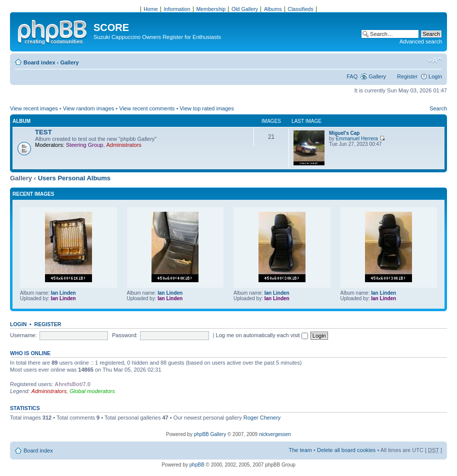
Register (407, 76)
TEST (43, 132)
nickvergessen (275, 434)
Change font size (435, 60)
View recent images (34, 108)
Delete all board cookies (346, 450)
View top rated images (207, 108)
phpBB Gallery (210, 434)
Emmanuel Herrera (356, 139)
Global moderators (92, 391)
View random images (89, 108)
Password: (125, 335)
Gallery (69, 62)
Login (435, 76)
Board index (39, 62)
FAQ (352, 76)
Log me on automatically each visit (262, 335)
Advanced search (421, 41)
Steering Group (85, 145)
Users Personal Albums (74, 178)
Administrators (124, 145)
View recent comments (147, 108)
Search (438, 108)
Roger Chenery (262, 418)
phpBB (197, 465)
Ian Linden (63, 293)
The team (300, 450)
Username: (23, 335)
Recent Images (33, 194)
